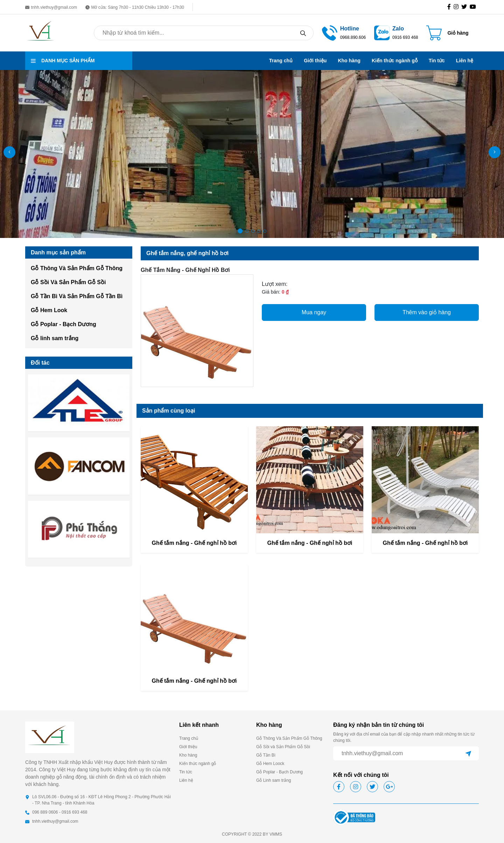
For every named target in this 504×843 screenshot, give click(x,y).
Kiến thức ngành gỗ (395, 61)
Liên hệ (465, 61)
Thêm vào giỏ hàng (427, 312)
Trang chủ (281, 61)
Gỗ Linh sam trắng (274, 780)
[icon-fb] (450, 7)
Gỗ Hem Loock (270, 764)
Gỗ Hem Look (49, 310)
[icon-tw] (465, 7)
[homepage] (41, 32)
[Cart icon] (447, 33)
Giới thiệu (315, 61)
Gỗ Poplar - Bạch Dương (64, 324)
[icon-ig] (457, 7)
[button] (495, 152)
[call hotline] (353, 32)
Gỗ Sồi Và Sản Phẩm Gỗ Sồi (68, 282)
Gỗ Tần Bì (266, 755)
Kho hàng (349, 61)
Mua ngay (314, 312)
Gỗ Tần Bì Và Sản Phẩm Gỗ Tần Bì (77, 296)
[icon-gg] (474, 7)
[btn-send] (468, 753)
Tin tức (437, 61)
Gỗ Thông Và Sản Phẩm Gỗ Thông (77, 268)
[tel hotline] (330, 32)
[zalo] (382, 32)
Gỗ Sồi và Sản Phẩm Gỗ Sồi (283, 747)
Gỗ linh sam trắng (55, 338)
